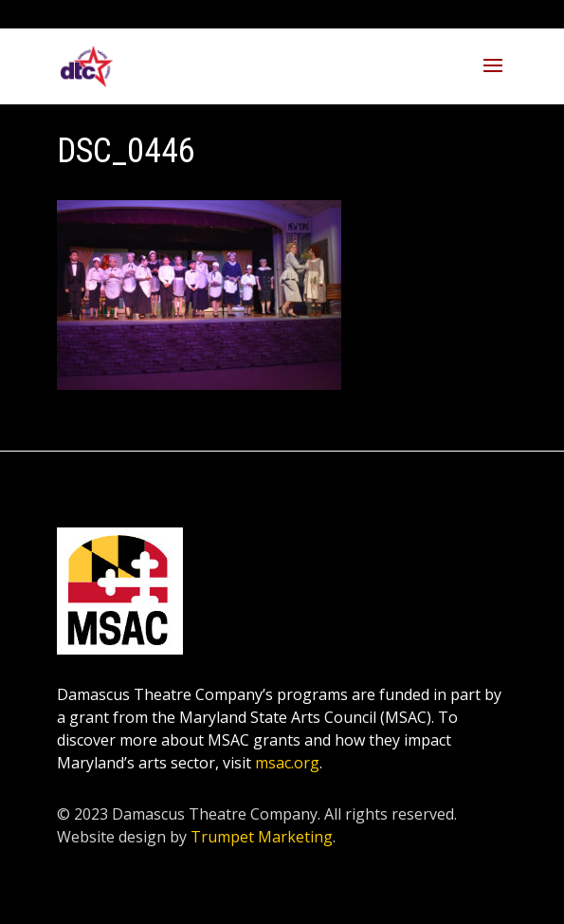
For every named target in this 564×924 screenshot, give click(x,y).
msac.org (287, 763)
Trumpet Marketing (262, 837)
